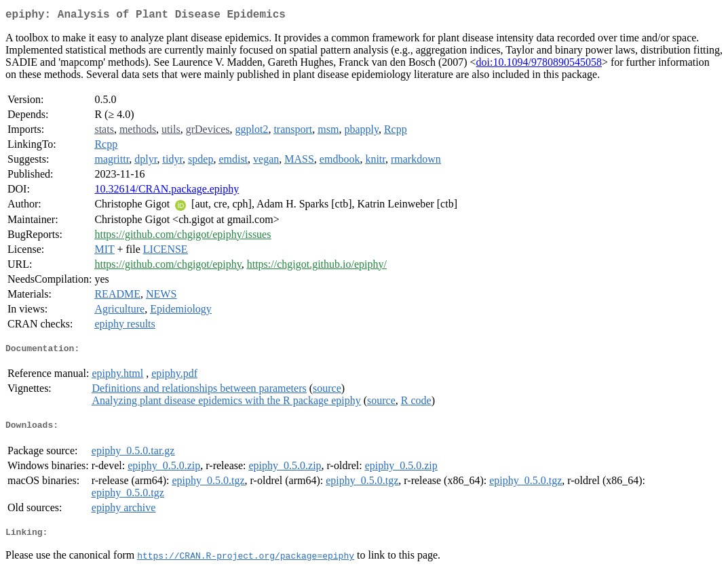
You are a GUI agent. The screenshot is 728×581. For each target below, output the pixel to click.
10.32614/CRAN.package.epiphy (167, 192)
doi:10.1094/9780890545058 (539, 65)
